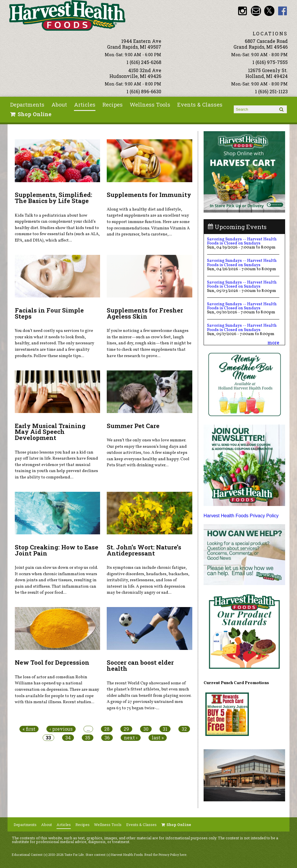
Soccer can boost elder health (140, 665)
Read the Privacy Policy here (165, 855)
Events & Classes (200, 105)
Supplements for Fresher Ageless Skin (145, 313)
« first (29, 729)
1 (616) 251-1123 (271, 91)
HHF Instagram (243, 11)
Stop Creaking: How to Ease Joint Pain (57, 550)
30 (146, 729)
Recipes (113, 105)
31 (165, 729)
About (59, 105)
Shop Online (35, 114)
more (273, 342)
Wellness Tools (150, 105)
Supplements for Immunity (149, 195)
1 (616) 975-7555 (270, 62)
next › (131, 738)
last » (158, 738)
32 (184, 729)
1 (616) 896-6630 (144, 91)
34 (68, 738)
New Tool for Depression (52, 662)
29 (126, 729)
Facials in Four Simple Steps (49, 313)
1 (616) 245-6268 (144, 62)
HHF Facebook (283, 11)
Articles (85, 105)
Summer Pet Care (133, 426)
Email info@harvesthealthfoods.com (256, 11)
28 (107, 729)
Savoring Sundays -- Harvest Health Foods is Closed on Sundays (242, 241)
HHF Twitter (269, 11)
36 (107, 738)
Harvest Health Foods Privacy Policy (241, 516)
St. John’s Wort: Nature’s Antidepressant (144, 550)
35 (88, 738)
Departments (27, 105)
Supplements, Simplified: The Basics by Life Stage (54, 198)
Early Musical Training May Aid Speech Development (50, 432)
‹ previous (61, 729)
